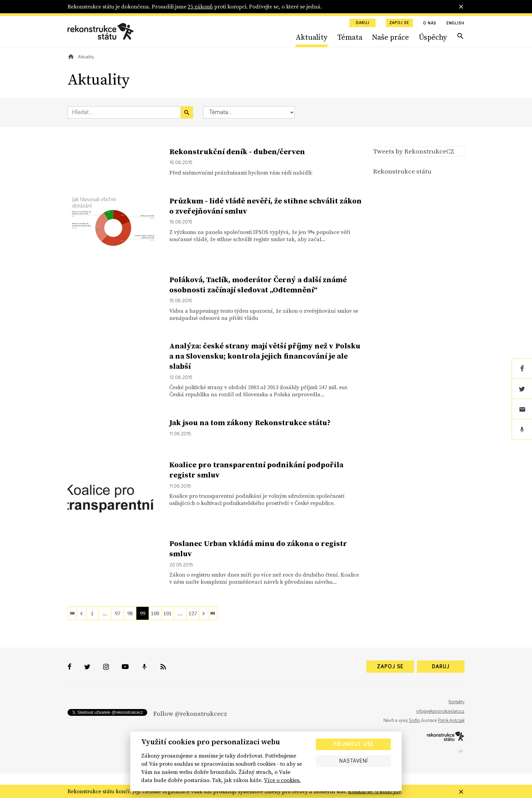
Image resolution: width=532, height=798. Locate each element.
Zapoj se (399, 23)
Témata (350, 37)
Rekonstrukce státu (402, 171)
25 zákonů (200, 6)
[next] (204, 613)
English (455, 23)
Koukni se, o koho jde (375, 791)
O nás (430, 23)
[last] (213, 613)
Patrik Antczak (451, 721)
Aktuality (311, 37)
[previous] (81, 613)
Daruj (363, 23)
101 (168, 613)
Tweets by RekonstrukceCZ (414, 151)
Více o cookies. (282, 780)
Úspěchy (433, 37)
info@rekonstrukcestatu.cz (440, 711)
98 (130, 613)
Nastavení (354, 761)
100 (155, 613)
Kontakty (457, 702)
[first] (72, 613)
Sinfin (414, 721)
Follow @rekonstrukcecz (190, 713)
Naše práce (390, 37)
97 (117, 613)
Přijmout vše (354, 744)
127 (193, 613)
